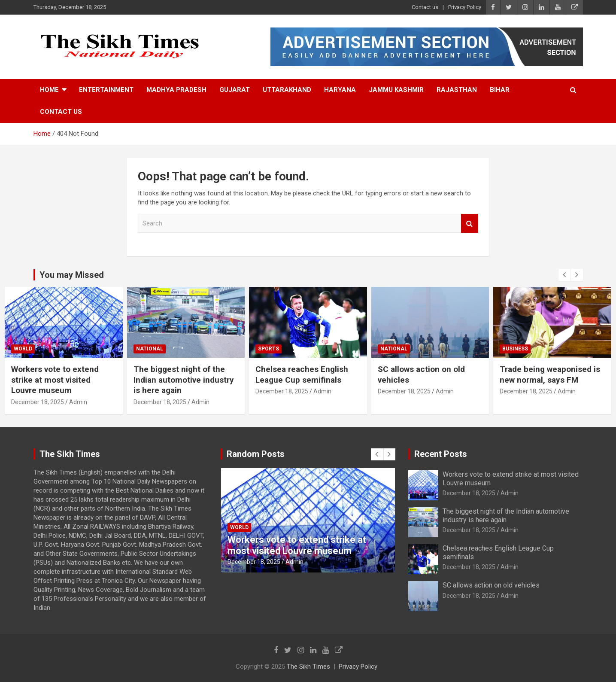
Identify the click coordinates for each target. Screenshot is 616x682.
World (23, 349)
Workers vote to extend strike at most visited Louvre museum (55, 380)
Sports (269, 349)
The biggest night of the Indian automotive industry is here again (184, 380)
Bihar (500, 90)
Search (470, 224)
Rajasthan (457, 90)
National (150, 349)
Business (515, 349)
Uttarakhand (287, 90)
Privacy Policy (465, 7)
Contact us (425, 7)
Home (49, 90)
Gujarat (235, 90)
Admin (78, 402)
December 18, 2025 (38, 402)
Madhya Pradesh (176, 90)
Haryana (340, 90)
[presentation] (564, 275)
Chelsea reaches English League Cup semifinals (302, 374)
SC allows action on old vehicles (491, 585)
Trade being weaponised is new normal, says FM (550, 374)
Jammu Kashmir (396, 90)
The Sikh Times (308, 667)
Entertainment (106, 90)
